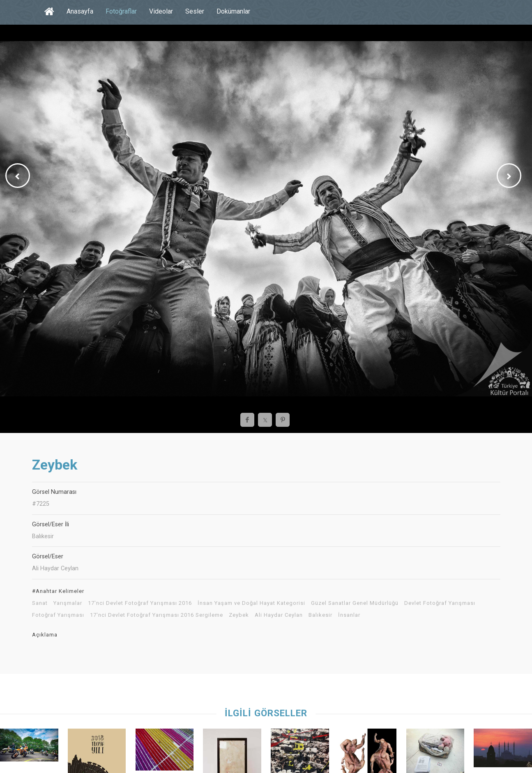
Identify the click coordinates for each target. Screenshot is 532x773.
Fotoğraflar (121, 11)
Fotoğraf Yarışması (58, 615)
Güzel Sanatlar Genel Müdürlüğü (355, 603)
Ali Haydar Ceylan (279, 615)
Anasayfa (80, 11)
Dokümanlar (233, 11)
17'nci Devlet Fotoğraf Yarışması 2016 (140, 603)
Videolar (161, 11)
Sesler (195, 11)
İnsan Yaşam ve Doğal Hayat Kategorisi (251, 603)
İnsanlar (349, 615)
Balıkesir (320, 615)
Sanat (40, 603)
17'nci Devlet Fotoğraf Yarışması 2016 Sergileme (157, 615)
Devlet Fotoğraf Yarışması (440, 603)
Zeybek (239, 615)
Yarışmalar (68, 603)
